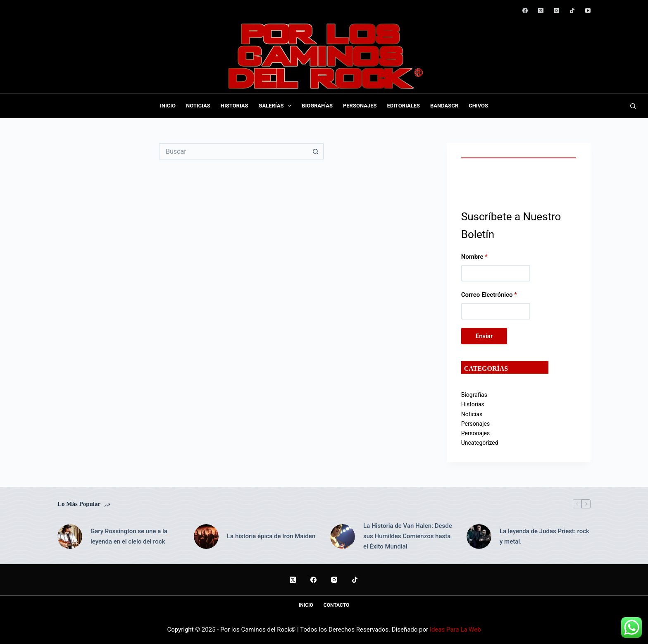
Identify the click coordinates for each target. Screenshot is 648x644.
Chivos (478, 106)
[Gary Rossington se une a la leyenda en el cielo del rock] (70, 537)
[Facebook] (525, 11)
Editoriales (403, 106)
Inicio (168, 106)
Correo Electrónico (489, 295)
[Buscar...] (233, 151)
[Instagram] (556, 11)
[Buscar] (633, 106)
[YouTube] (588, 11)
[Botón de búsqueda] (316, 151)
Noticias (198, 106)
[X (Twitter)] (541, 11)
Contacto (336, 605)
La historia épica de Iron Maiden (271, 536)
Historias (235, 106)
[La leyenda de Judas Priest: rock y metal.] (479, 537)
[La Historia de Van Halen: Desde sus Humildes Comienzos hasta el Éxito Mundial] (343, 537)
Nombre (474, 257)
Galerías (277, 106)
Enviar (484, 336)
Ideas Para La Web (455, 630)
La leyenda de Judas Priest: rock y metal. (544, 536)
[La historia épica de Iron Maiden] (206, 537)
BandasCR (444, 106)
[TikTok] (572, 11)
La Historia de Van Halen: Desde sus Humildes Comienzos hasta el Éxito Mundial (408, 536)
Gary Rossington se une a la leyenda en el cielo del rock (129, 536)
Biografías (317, 106)
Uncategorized (480, 443)
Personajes (360, 106)
